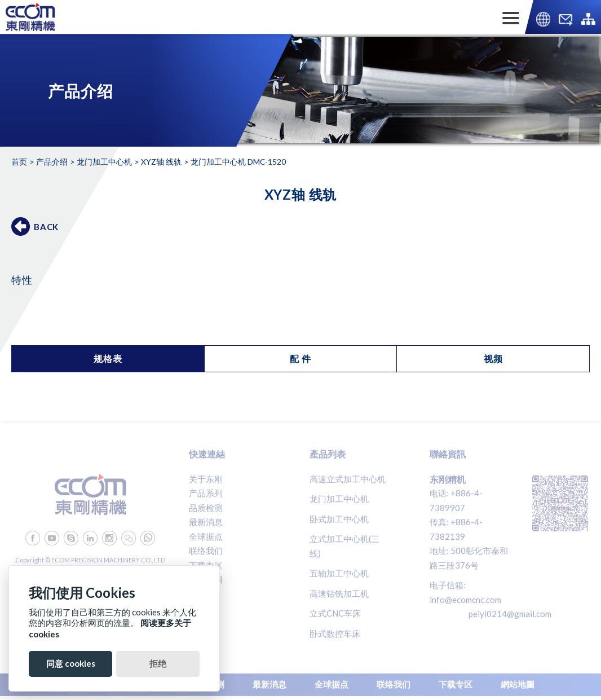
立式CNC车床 (335, 613)
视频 (493, 358)
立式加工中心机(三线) (344, 546)
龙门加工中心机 (104, 162)
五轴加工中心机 (339, 573)
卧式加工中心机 (339, 519)
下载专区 (206, 565)
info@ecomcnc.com (465, 600)
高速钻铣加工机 (339, 593)
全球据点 (206, 536)
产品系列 (206, 493)
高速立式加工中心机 (348, 479)
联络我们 (206, 551)
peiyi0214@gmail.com (510, 614)
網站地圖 (206, 579)
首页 (19, 162)
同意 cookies (71, 663)
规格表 (108, 358)
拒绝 (158, 663)
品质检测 (206, 508)
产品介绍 (52, 162)
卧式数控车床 (335, 633)
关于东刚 (206, 479)
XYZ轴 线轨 (161, 162)
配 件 (300, 358)
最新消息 (206, 522)
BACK (46, 227)
